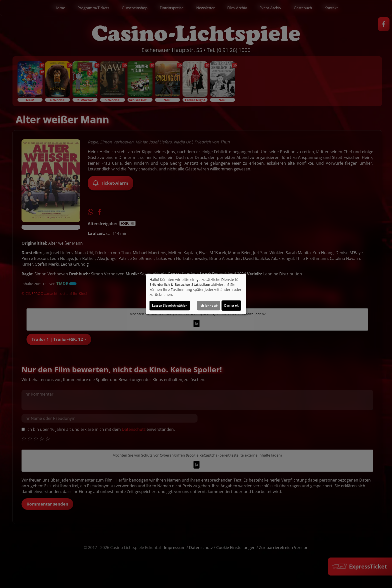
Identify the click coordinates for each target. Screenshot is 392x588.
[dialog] (196, 294)
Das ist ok (231, 305)
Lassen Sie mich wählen (170, 305)
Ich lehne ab (209, 305)
